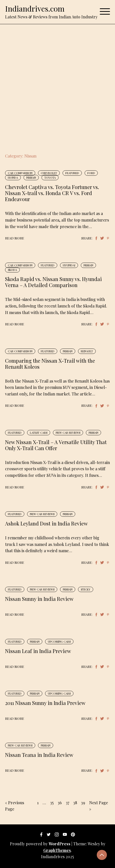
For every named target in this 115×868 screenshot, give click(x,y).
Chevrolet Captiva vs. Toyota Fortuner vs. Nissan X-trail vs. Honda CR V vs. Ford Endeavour (52, 193)
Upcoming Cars (59, 642)
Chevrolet (49, 173)
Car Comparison (20, 173)
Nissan (31, 178)
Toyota (50, 178)
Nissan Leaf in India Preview (38, 651)
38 (75, 803)
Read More (15, 238)
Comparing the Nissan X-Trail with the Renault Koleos (50, 364)
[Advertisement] (58, 84)
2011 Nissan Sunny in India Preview (45, 703)
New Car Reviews (68, 433)
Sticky (86, 589)
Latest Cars (39, 433)
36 (60, 803)
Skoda (12, 270)
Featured (72, 173)
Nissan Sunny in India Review (39, 599)
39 (83, 803)
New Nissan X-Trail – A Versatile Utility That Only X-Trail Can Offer (56, 445)
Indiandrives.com (35, 9)
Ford (91, 173)
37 (68, 803)
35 (52, 803)
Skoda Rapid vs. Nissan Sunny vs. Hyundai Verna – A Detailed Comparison (53, 282)
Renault (87, 351)
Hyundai (69, 265)
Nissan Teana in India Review (39, 755)
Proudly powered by (41, 844)
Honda (13, 178)
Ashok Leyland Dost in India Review (46, 523)
